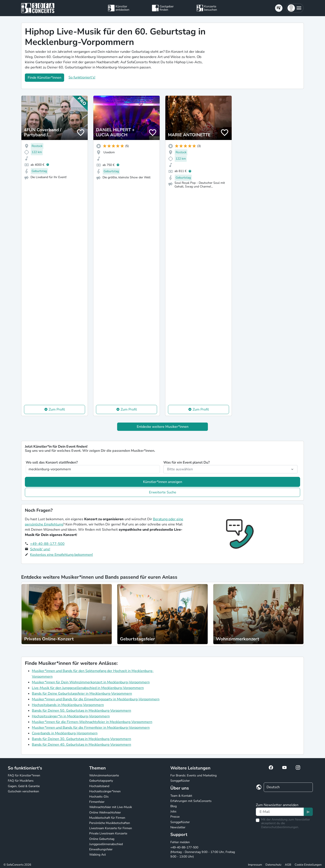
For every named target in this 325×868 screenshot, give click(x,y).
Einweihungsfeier (101, 849)
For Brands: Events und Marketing (193, 775)
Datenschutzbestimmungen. (280, 827)
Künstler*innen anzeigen (163, 482)
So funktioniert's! (82, 77)
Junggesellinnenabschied (106, 844)
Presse (175, 817)
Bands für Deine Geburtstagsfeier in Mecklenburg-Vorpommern (82, 694)
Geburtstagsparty (101, 781)
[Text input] (280, 812)
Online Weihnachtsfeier (105, 813)
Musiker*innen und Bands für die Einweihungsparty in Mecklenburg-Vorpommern (96, 699)
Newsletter (178, 827)
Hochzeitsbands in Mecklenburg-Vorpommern (68, 705)
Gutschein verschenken (23, 791)
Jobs (173, 811)
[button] (295, 8)
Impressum (255, 865)
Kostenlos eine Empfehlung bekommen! (62, 555)
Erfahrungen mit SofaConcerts (191, 801)
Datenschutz (273, 865)
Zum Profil (57, 409)
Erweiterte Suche (163, 492)
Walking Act (97, 855)
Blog (174, 806)
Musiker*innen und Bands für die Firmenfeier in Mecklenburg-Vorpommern (91, 728)
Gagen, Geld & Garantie (24, 786)
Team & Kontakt (181, 796)
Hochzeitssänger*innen (105, 791)
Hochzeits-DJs (99, 797)
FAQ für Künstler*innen (24, 775)
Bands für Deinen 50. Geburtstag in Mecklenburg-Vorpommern (81, 711)
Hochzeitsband (99, 786)
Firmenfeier (97, 802)
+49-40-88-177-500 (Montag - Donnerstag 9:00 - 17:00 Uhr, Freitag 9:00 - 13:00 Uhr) (203, 852)
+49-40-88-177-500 (47, 544)
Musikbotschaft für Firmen (107, 818)
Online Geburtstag (102, 839)
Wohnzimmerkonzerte (104, 775)
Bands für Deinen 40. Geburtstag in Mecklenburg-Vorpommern (81, 745)
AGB (288, 865)
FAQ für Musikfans (21, 781)
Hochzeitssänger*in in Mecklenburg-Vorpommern (71, 716)
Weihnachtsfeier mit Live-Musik (111, 807)
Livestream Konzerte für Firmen (111, 828)
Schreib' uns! (40, 549)
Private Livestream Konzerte (108, 833)
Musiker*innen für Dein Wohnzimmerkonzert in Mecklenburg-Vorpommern (91, 682)
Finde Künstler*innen (44, 78)
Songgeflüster (180, 781)
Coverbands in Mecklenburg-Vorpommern (65, 733)
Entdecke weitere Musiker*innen (163, 427)
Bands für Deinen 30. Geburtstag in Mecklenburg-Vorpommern (81, 739)
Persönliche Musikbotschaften (110, 823)
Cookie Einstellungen (308, 865)
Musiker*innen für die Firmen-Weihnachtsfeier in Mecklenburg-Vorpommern (92, 722)
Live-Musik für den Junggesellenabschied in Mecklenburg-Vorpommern (88, 688)
